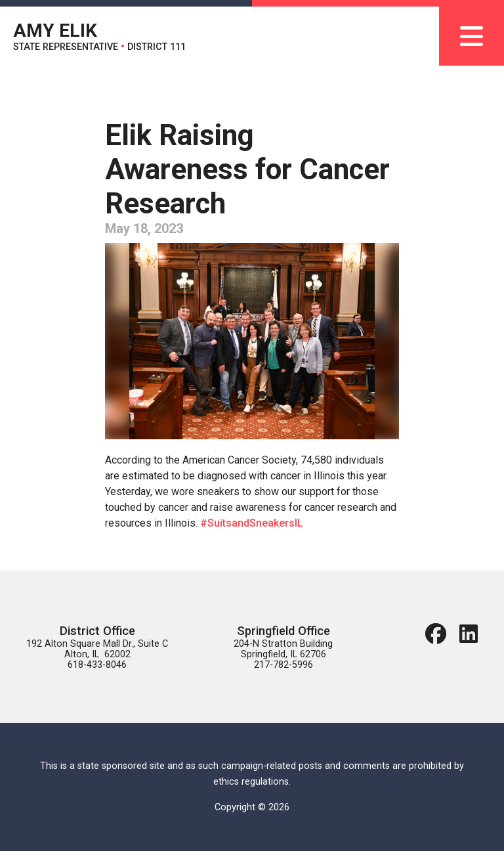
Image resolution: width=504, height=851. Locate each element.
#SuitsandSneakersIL (252, 523)
